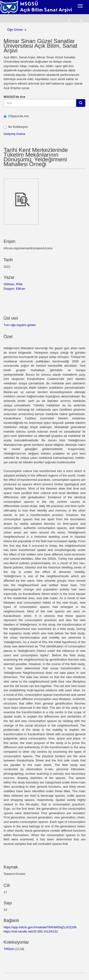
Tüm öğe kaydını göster (20, 325)
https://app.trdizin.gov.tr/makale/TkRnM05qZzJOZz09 (40, 927)
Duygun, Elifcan (14, 289)
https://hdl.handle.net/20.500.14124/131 (31, 931)
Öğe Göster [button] (17, 30)
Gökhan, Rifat (13, 284)
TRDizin (9, 949)
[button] (69, 20)
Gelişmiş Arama (14, 134)
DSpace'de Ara (16, 116)
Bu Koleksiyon (16, 127)
